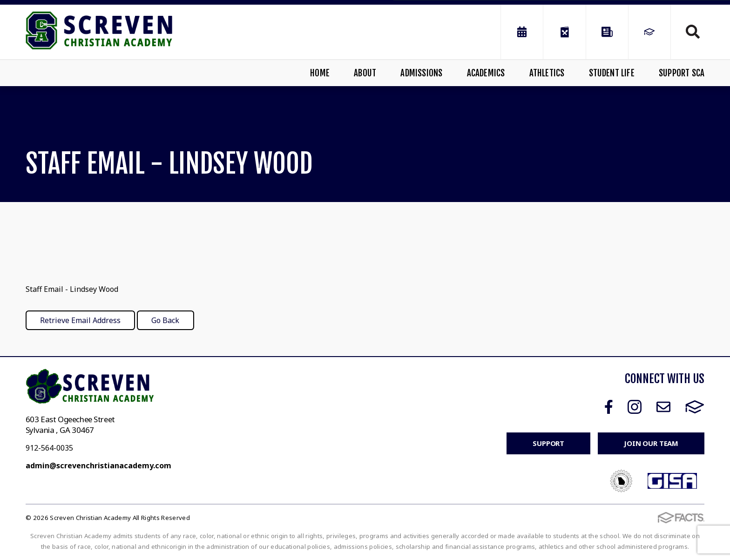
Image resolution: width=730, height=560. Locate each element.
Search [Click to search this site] (693, 32)
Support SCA (682, 73)
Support (548, 443)
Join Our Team (651, 443)
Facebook (609, 407)
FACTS (695, 407)
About (365, 73)
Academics (486, 73)
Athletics (547, 73)
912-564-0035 (49, 448)
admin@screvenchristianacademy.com (98, 466)
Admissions (421, 73)
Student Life (612, 73)
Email (663, 407)
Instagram (635, 407)
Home (320, 73)
